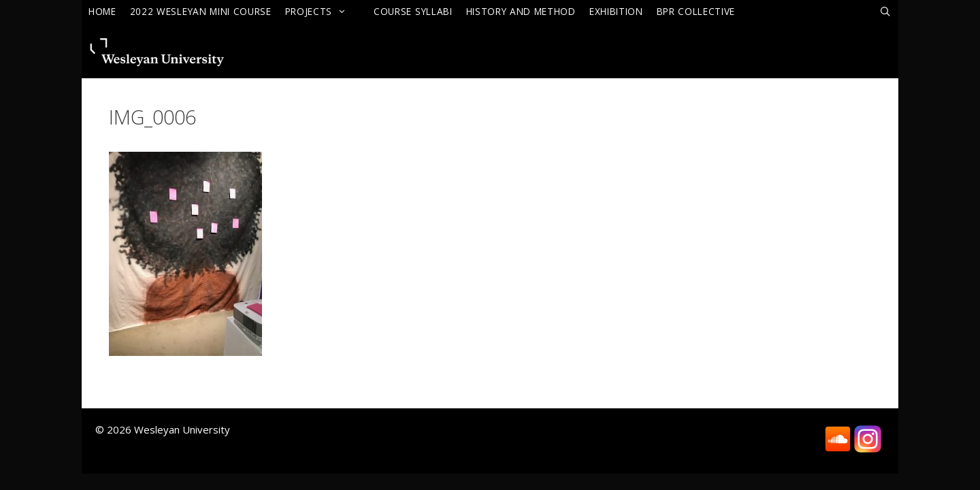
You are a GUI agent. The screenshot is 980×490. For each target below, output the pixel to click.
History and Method (521, 11)
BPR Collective (696, 11)
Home (102, 11)
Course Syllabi (413, 11)
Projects (323, 11)
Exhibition (616, 11)
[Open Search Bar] (886, 12)
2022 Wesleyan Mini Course (201, 11)
